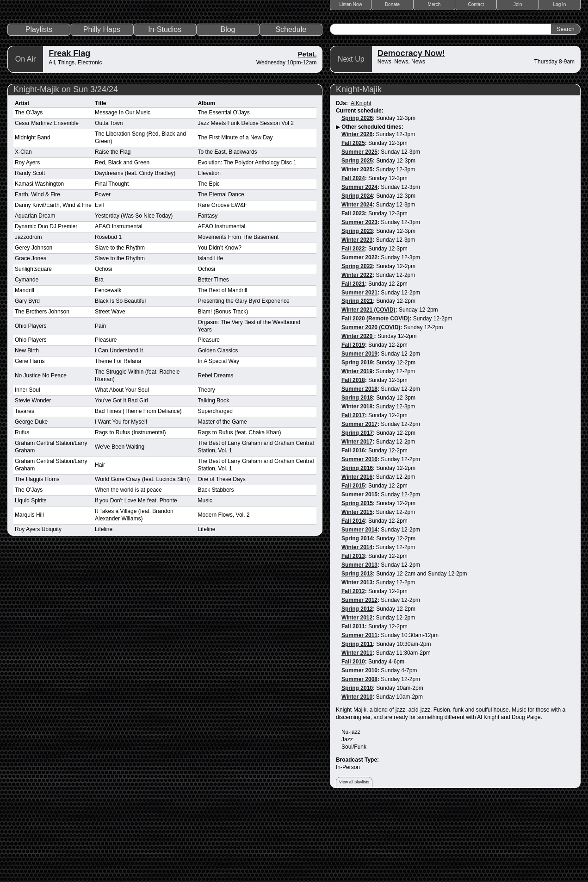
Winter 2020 (358, 415)
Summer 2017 (359, 503)
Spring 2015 (357, 582)
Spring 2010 (357, 767)
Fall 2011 (353, 705)
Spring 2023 (357, 309)
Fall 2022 (353, 327)
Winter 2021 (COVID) (368, 388)
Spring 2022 (357, 344)
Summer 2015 (359, 573)
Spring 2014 (357, 617)
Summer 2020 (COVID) (371, 406)
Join (518, 4)
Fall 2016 (353, 529)
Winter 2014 (357, 626)
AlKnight (361, 182)
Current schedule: (360, 189)
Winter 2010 (357, 776)
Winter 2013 (357, 661)
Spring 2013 (357, 652)
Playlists (39, 108)
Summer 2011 (359, 714)
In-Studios (165, 108)
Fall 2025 (353, 222)
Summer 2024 (359, 265)
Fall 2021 (353, 362)
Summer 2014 (359, 608)
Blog (228, 108)
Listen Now (350, 4)
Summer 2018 (359, 468)
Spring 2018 (357, 476)
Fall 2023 (353, 292)
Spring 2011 (357, 723)
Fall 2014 (353, 600)
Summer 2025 (359, 231)
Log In (560, 4)
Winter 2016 (357, 556)
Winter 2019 (357, 450)
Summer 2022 (359, 336)
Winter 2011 (357, 732)
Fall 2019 (353, 424)
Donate (392, 4)
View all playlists (354, 860)
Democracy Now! (411, 132)
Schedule (291, 108)
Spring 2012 (357, 688)
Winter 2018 (357, 485)
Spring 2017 (357, 512)
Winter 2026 (357, 213)
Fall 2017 (353, 494)
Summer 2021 (359, 371)
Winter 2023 (357, 318)
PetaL (307, 133)
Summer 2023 (359, 300)
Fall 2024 (353, 256)
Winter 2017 (357, 520)
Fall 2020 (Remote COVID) (375, 397)
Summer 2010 (359, 749)
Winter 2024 (357, 283)
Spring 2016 (357, 547)
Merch (434, 4)
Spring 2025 (357, 239)
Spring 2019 (357, 441)
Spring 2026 (357, 197)
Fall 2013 (353, 635)
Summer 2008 (359, 758)
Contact (476, 4)
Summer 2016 (359, 538)
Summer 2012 (359, 679)
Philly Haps (102, 108)
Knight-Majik (359, 168)
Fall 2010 (353, 740)
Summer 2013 (359, 644)
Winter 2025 (357, 248)
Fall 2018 (353, 459)
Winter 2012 (357, 696)
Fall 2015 (353, 564)
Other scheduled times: (372, 206)
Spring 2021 (357, 380)
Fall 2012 (353, 670)
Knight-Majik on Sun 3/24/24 (66, 168)
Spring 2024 (357, 274)
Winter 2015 (357, 591)
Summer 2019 (359, 432)
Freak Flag (69, 132)
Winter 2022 (357, 353)
